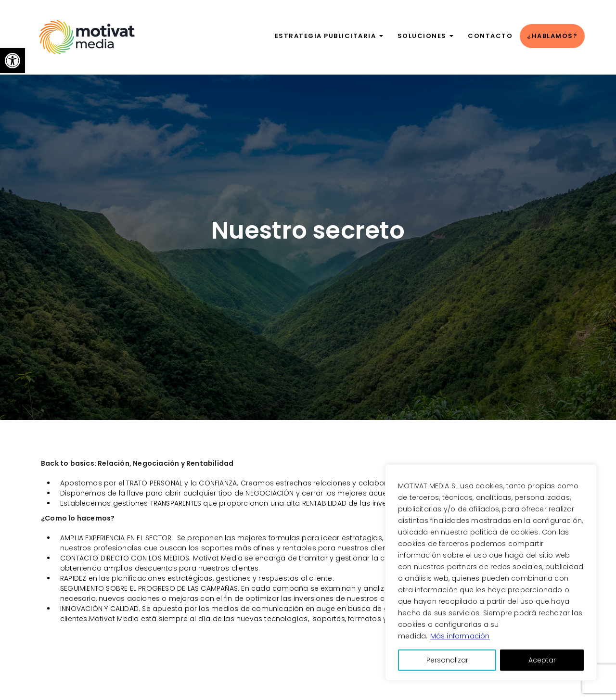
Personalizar (447, 660)
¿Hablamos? (552, 36)
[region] (491, 573)
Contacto (490, 36)
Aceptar (542, 660)
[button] (13, 61)
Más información (460, 636)
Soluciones (426, 36)
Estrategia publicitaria (329, 36)
